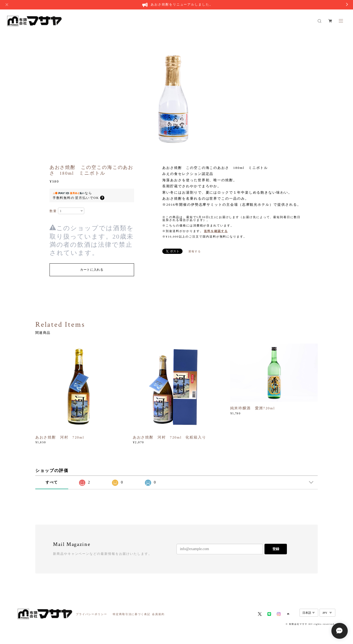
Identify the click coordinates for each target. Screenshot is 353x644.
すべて (52, 482)
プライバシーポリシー (92, 614)
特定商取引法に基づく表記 (132, 614)
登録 (276, 549)
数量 (53, 211)
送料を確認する (216, 231)
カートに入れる (92, 270)
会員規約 (158, 614)
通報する (195, 251)
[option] (177, 90)
